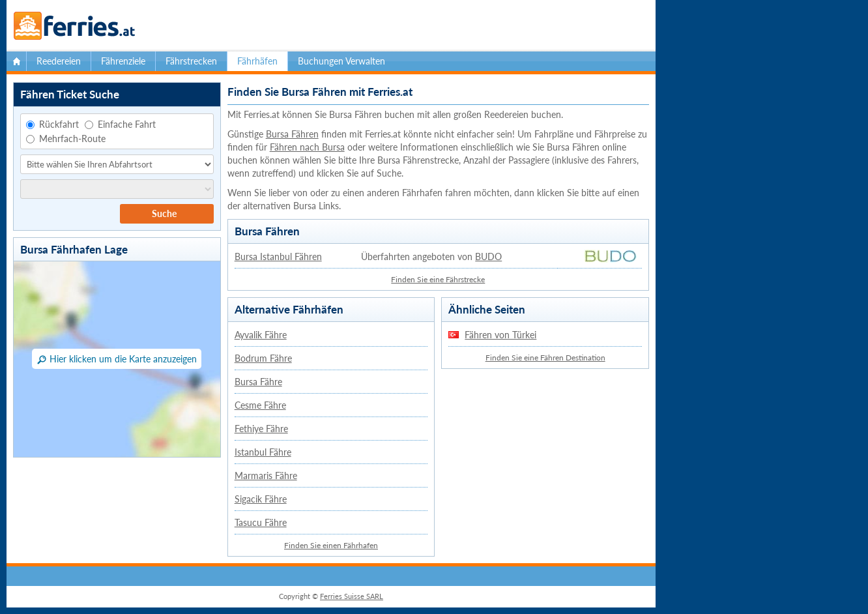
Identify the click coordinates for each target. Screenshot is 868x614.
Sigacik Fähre (261, 499)
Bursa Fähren (292, 134)
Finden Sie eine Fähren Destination (545, 358)
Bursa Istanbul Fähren (278, 256)
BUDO (488, 256)
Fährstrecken (191, 61)
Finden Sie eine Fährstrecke (438, 279)
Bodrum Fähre (263, 358)
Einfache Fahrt (120, 124)
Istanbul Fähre (263, 452)
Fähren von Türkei (500, 335)
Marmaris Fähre (266, 475)
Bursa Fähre (258, 382)
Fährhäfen (257, 61)
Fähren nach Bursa (307, 147)
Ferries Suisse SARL (352, 596)
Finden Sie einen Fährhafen (331, 545)
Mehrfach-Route (66, 139)
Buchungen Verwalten (341, 61)
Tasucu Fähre (261, 522)
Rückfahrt (52, 124)
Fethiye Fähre (261, 429)
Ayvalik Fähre (261, 335)
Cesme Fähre (260, 405)
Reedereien (59, 61)
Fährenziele (123, 61)
